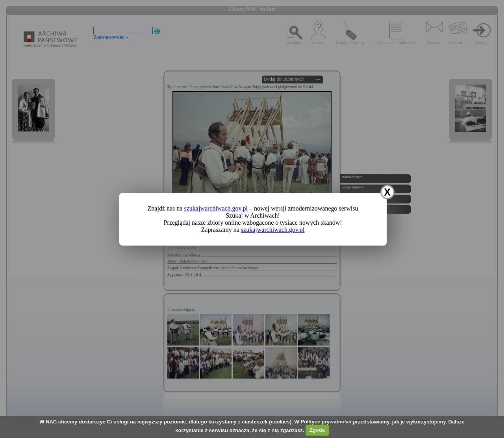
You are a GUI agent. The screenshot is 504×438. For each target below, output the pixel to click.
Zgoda (317, 430)
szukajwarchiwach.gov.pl (216, 208)
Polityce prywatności (326, 422)
